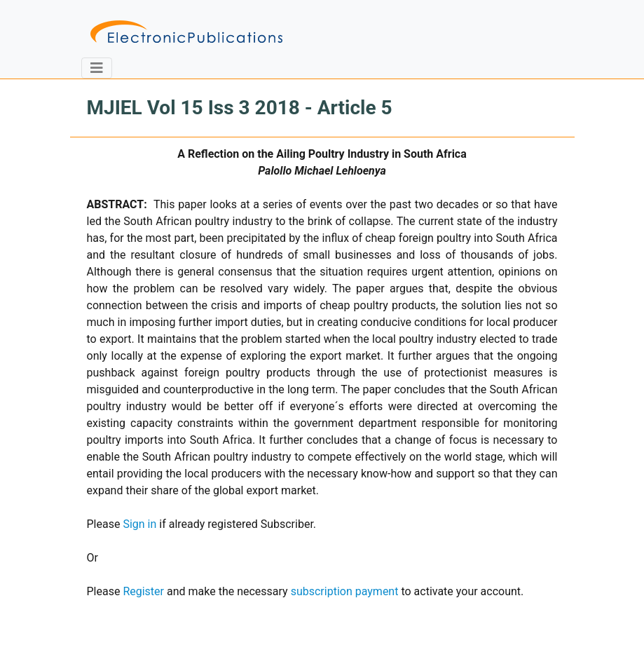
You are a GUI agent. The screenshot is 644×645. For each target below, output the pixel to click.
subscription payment (345, 591)
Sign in (139, 524)
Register (143, 591)
